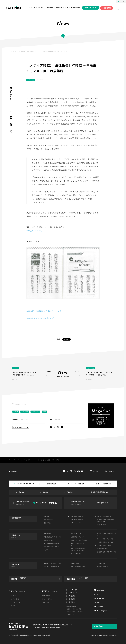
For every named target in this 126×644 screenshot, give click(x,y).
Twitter (11, 132)
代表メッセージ (49, 520)
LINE (11, 118)
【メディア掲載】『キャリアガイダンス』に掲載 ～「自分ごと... (99, 374)
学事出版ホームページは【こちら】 (41, 318)
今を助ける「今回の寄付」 (52, 567)
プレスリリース (35, 412)
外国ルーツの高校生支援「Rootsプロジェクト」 (78, 550)
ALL (118, 8)
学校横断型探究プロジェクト (106, 542)
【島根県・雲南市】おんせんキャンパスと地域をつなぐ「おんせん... (26, 374)
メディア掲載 (31, 80)
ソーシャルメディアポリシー (75, 612)
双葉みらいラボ (49, 540)
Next (77, 372)
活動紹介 (59, 8)
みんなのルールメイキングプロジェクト (79, 545)
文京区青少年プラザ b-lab (52, 547)
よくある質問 (73, 590)
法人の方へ (46, 492)
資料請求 (72, 602)
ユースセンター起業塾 (104, 546)
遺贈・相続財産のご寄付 (78, 567)
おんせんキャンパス (77, 534)
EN (123, 1)
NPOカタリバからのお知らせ (27, 51)
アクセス (96, 471)
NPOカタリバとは (37, 8)
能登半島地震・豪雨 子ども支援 (107, 552)
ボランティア (73, 593)
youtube (79, 471)
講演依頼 (72, 599)
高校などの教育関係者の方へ (100, 492)
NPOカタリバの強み (77, 520)
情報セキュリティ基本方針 (74, 609)
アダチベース (48, 550)
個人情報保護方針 (71, 607)
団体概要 (50, 8)
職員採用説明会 (46, 596)
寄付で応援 (107, 8)
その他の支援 (75, 564)
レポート (16, 368)
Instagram (58, 427)
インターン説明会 (47, 599)
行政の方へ (70, 492)
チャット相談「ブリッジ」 (105, 539)
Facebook (11, 125)
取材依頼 (72, 596)
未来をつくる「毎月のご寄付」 (53, 564)
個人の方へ (22, 492)
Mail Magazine (62, 427)
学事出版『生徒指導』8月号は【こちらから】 (45, 311)
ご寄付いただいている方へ (25, 484)
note (75, 471)
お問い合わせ (76, 8)
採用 (66, 8)
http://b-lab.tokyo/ (34, 231)
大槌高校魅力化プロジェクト (53, 537)
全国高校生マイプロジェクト (79, 537)
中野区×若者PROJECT (104, 549)
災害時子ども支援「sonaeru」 (79, 540)
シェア (59, 339)
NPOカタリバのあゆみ (104, 517)
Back (49, 372)
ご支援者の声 (101, 564)
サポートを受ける (91, 8)
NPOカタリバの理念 (77, 517)
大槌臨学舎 (47, 534)
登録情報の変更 (51, 484)
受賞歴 (45, 412)
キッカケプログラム (77, 554)
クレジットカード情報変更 (76, 484)
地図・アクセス (102, 525)
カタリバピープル (76, 523)
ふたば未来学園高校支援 (51, 544)
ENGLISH (111, 471)
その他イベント (46, 602)
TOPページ (13, 51)
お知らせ (16, 412)
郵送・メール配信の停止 (104, 484)
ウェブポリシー (71, 614)
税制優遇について (102, 567)
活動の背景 (47, 523)
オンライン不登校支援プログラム (107, 535)
